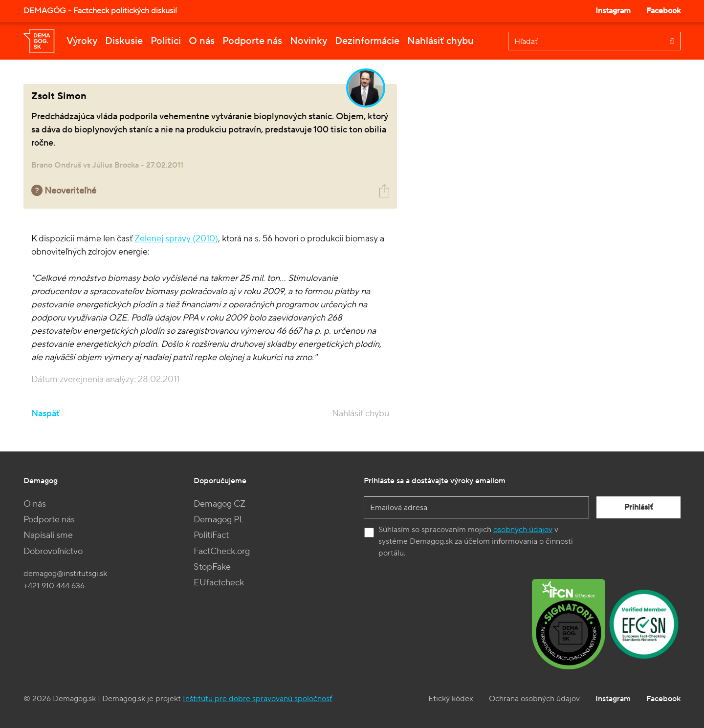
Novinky (308, 41)
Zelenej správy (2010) (176, 239)
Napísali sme (48, 535)
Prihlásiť (638, 507)
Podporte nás (252, 41)
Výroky (82, 41)
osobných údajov (523, 530)
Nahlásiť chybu (440, 41)
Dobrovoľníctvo (53, 551)
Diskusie (124, 41)
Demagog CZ (220, 504)
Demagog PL (219, 520)
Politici (166, 41)
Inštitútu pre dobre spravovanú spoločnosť (258, 699)
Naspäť (45, 414)
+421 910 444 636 (54, 586)
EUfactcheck (219, 583)
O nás (202, 41)
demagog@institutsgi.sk (65, 574)
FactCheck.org (222, 551)
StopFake (212, 567)
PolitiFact (211, 535)
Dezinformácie (367, 41)
